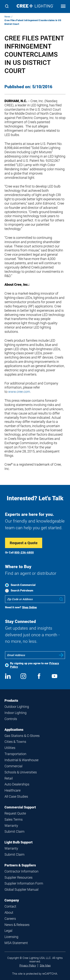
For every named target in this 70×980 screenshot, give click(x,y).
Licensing (11, 937)
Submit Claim (14, 831)
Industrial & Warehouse (21, 760)
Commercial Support (20, 807)
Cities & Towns (15, 742)
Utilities (10, 748)
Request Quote (15, 813)
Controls (11, 719)
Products (11, 700)
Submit (61, 655)
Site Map (45, 966)
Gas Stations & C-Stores (22, 736)
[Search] (7, 7)
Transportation (15, 754)
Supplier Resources (18, 877)
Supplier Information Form (24, 883)
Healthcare (13, 790)
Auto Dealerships (17, 784)
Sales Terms (14, 819)
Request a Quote (24, 543)
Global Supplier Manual (21, 889)
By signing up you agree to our (35, 665)
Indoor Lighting (15, 713)
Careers (10, 919)
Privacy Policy (28, 966)
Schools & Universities (21, 772)
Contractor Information (21, 871)
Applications (14, 730)
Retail (9, 778)
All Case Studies (16, 796)
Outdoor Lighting (17, 707)
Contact (10, 906)
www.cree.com (19, 392)
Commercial (13, 766)
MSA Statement (16, 943)
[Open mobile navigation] (63, 7)
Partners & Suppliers (20, 865)
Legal (8, 931)
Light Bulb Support (18, 842)
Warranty (11, 826)
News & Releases (17, 925)
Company (12, 900)
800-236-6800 (24, 553)
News (7, 17)
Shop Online (29, 607)
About (9, 912)
